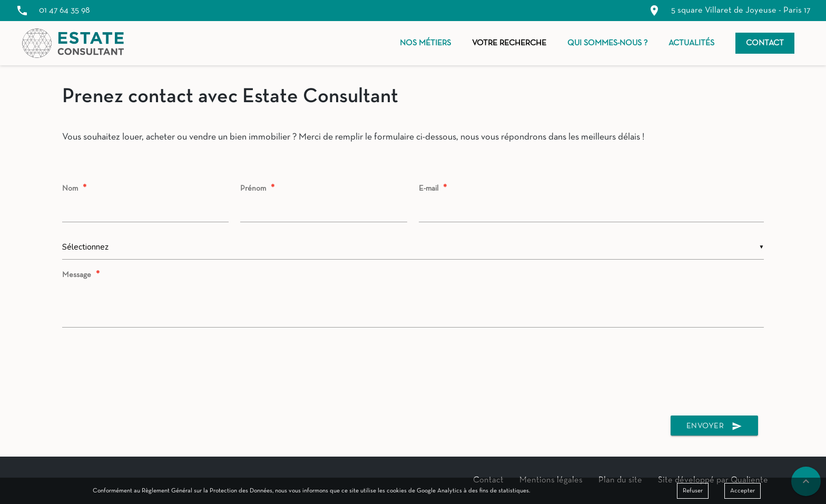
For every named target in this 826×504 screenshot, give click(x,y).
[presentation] (413, 374)
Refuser (693, 491)
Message (82, 275)
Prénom (259, 189)
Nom (76, 189)
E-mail (434, 189)
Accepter (743, 491)
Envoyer (715, 426)
